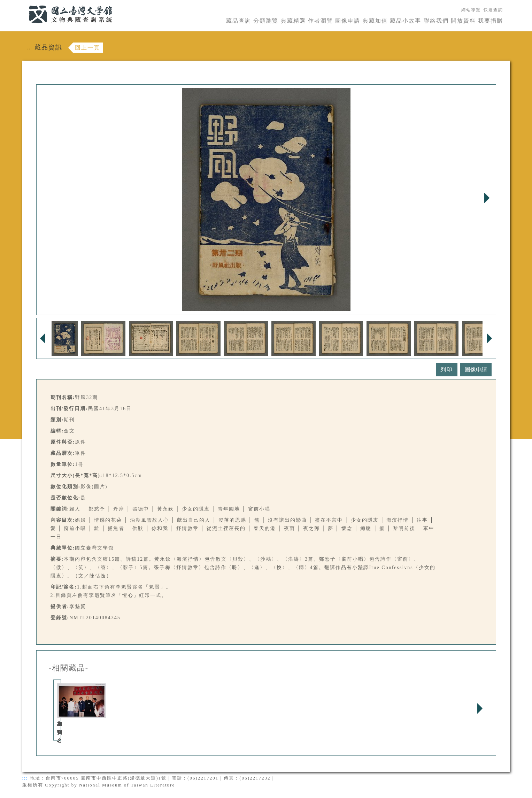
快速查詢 (493, 10)
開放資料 (463, 21)
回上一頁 (87, 48)
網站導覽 (471, 10)
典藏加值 (375, 21)
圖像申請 (348, 21)
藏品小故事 (406, 21)
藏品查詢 (239, 21)
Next (487, 198)
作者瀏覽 (321, 21)
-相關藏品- (69, 668)
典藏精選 (293, 21)
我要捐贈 (491, 21)
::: (25, 4)
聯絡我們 (436, 21)
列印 (447, 370)
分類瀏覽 (266, 21)
